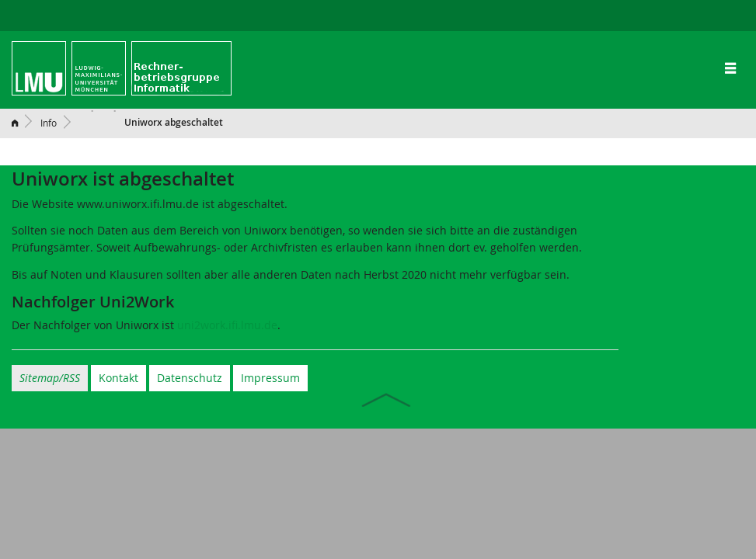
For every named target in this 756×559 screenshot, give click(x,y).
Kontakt (118, 378)
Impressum (270, 378)
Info (49, 123)
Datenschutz (190, 378)
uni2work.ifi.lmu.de (227, 325)
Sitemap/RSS (50, 378)
